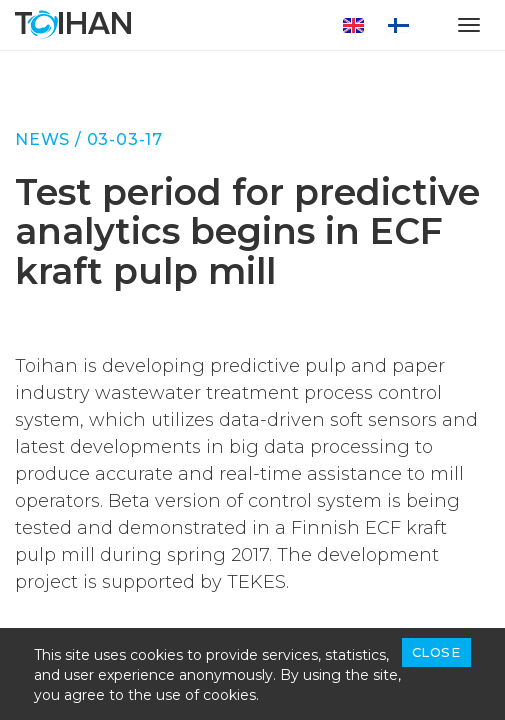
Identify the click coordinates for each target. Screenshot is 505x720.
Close (436, 652)
